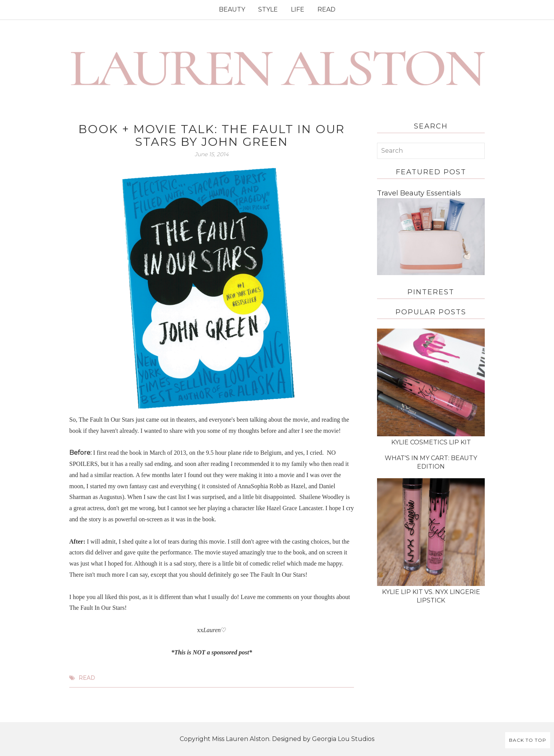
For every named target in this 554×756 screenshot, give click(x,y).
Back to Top (528, 740)
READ (326, 9)
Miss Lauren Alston (241, 739)
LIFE (298, 9)
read (87, 678)
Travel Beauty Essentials (419, 193)
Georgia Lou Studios (343, 739)
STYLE (268, 9)
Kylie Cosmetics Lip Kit (431, 442)
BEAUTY (232, 9)
